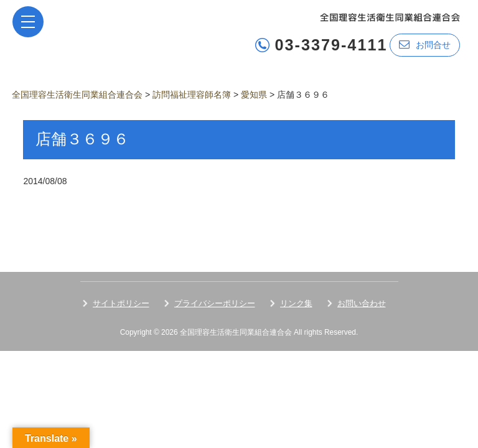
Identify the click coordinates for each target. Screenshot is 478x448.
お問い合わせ (362, 303)
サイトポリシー (121, 303)
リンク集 (296, 303)
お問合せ (425, 44)
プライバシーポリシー (215, 303)
